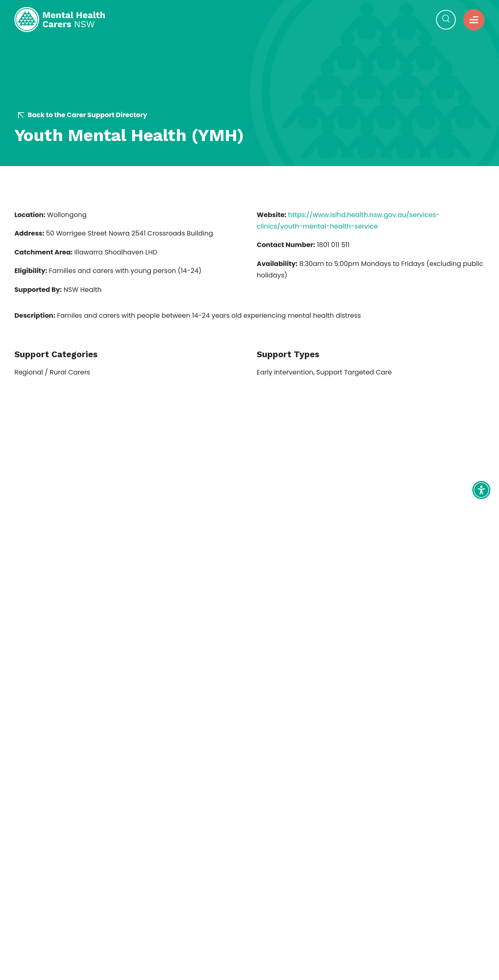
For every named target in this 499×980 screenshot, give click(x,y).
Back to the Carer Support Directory (83, 115)
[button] (474, 20)
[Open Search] (446, 20)
